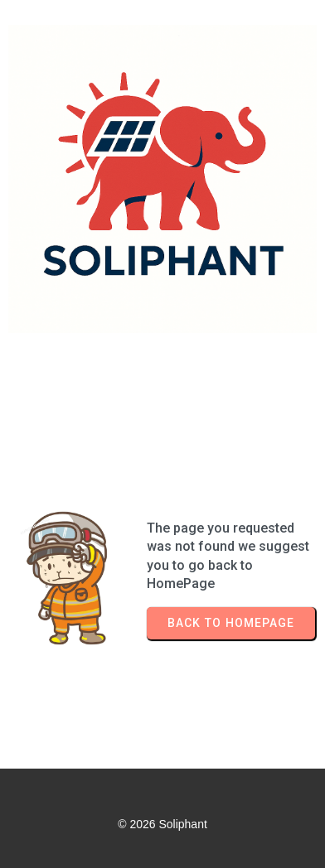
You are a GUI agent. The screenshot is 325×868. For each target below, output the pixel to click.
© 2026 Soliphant (162, 824)
